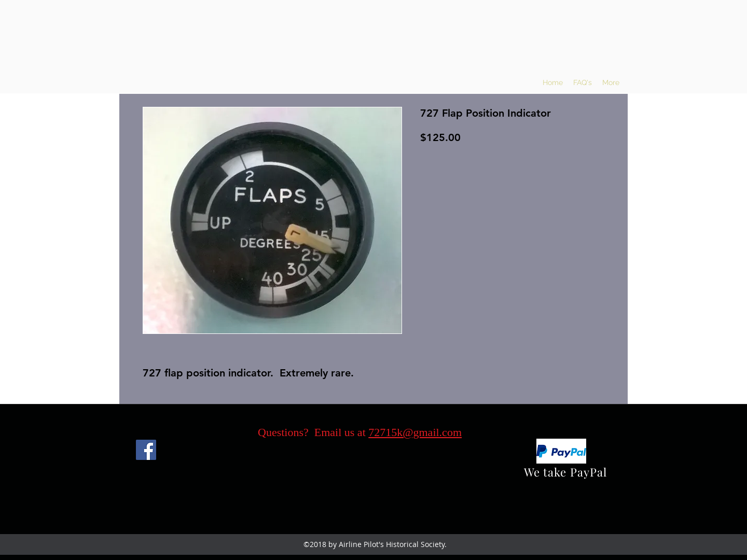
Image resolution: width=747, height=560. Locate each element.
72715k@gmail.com (415, 432)
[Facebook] (146, 450)
